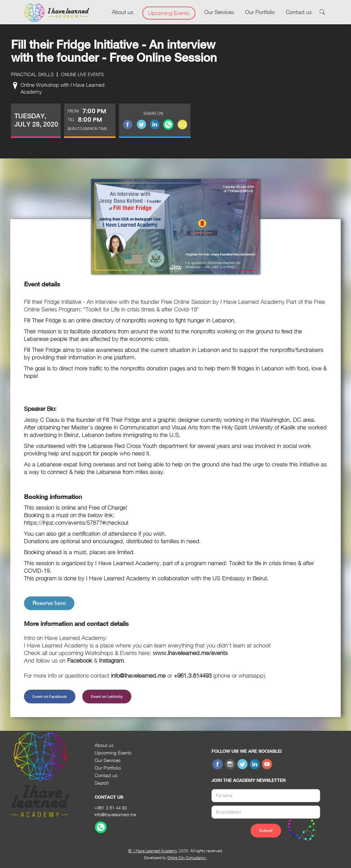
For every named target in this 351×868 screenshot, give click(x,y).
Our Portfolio (260, 12)
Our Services (219, 12)
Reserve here (49, 603)
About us (123, 12)
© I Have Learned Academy (153, 851)
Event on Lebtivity (107, 697)
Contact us (299, 12)
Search (102, 783)
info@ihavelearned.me (115, 815)
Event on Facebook (50, 697)
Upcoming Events (169, 13)
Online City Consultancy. (187, 858)
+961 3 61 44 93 (111, 808)
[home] (57, 13)
